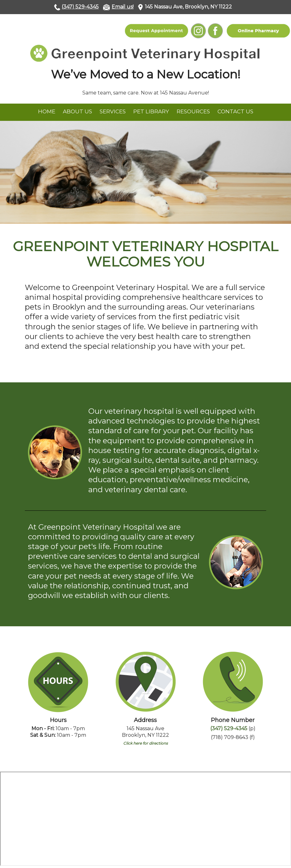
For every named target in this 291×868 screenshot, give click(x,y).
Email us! (123, 7)
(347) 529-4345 (80, 7)
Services (113, 111)
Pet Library (151, 111)
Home (47, 111)
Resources (193, 111)
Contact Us (235, 111)
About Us (77, 111)
